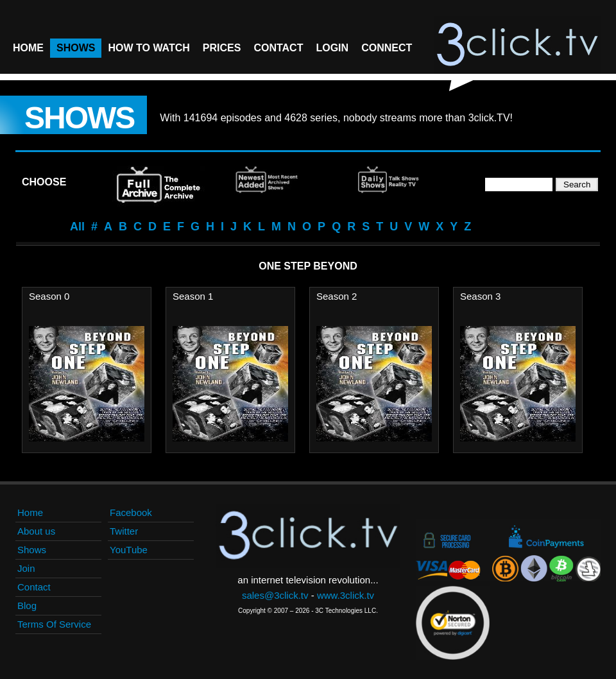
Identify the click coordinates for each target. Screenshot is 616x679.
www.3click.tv (346, 595)
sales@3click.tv (275, 595)
